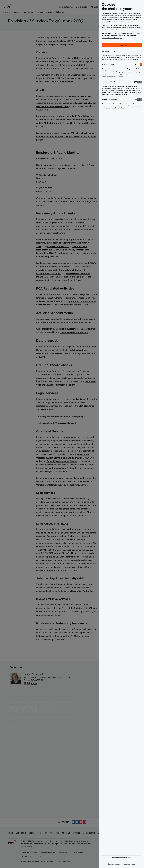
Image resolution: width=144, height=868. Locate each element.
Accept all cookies (122, 45)
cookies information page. (112, 38)
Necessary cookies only (121, 858)
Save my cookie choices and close (121, 864)
